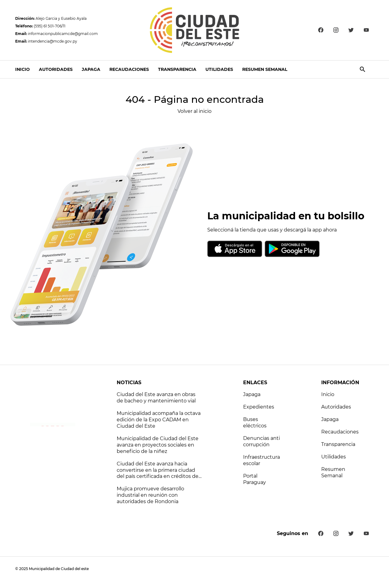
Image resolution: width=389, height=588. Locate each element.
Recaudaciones (129, 69)
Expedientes (259, 407)
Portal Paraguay (255, 479)
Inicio (22, 69)
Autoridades (56, 69)
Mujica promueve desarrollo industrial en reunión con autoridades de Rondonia (150, 495)
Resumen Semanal (265, 69)
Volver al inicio (194, 111)
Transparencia (177, 69)
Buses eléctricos (255, 423)
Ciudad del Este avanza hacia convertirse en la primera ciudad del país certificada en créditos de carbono (158, 470)
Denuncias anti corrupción (262, 441)
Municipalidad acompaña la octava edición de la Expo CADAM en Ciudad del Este (159, 420)
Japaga (91, 69)
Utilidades (219, 69)
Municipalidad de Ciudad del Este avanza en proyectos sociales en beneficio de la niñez (158, 445)
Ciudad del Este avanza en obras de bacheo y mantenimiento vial (156, 398)
